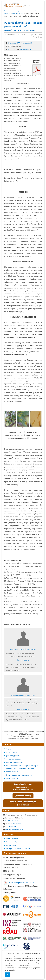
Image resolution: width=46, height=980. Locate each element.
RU (25, 6)
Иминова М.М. (26, 43)
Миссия (8, 749)
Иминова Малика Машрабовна (23, 696)
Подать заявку (23, 796)
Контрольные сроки (13, 759)
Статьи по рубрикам (13, 842)
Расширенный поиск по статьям (18, 848)
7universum (12, 824)
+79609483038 (10, 827)
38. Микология (26, 49)
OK (7, 975)
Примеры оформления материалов (19, 775)
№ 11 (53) (12, 49)
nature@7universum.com (13, 830)
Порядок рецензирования (15, 762)
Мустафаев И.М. (14, 43)
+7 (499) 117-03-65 (11, 821)
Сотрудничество (11, 752)
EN (29, 6)
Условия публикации (13, 772)
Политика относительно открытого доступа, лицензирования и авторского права (22, 767)
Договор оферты (12, 778)
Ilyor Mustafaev (23, 660)
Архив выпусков (12, 838)
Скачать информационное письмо (21, 883)
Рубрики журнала (12, 755)
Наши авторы (11, 845)
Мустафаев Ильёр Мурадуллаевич (23, 649)
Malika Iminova (23, 710)
